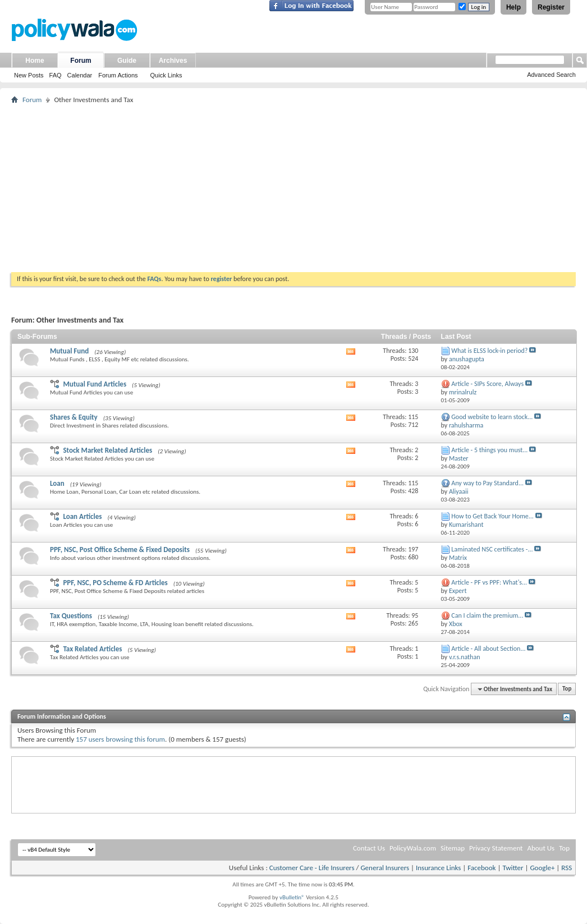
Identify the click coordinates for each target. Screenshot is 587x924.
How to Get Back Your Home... (492, 516)
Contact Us (369, 848)
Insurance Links (438, 868)
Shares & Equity (74, 417)
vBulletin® (292, 897)
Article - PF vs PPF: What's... (489, 582)
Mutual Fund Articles (95, 384)
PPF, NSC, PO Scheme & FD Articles (115, 583)
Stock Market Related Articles (107, 450)
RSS (567, 868)
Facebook (481, 868)
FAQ (56, 75)
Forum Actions (118, 75)
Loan (57, 483)
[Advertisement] (293, 188)
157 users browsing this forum (120, 739)
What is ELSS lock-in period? (489, 351)
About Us (541, 848)
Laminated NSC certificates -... (492, 549)
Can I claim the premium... (487, 615)
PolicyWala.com (413, 848)
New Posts (29, 75)
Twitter (513, 868)
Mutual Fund (69, 351)
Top (567, 689)
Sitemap (453, 848)
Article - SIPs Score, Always (487, 384)
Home (35, 61)
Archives (173, 61)
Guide (127, 61)
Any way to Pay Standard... (487, 483)
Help (513, 7)
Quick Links (166, 75)
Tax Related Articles (92, 649)
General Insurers (385, 868)
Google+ (542, 868)
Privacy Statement (496, 848)
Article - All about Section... (488, 649)
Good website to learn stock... (492, 417)
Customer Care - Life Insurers (312, 868)
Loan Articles (82, 516)
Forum (81, 61)
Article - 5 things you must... (489, 450)
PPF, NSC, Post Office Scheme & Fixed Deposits (120, 550)
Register (551, 7)
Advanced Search (551, 75)
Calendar (80, 75)
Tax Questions (71, 616)
